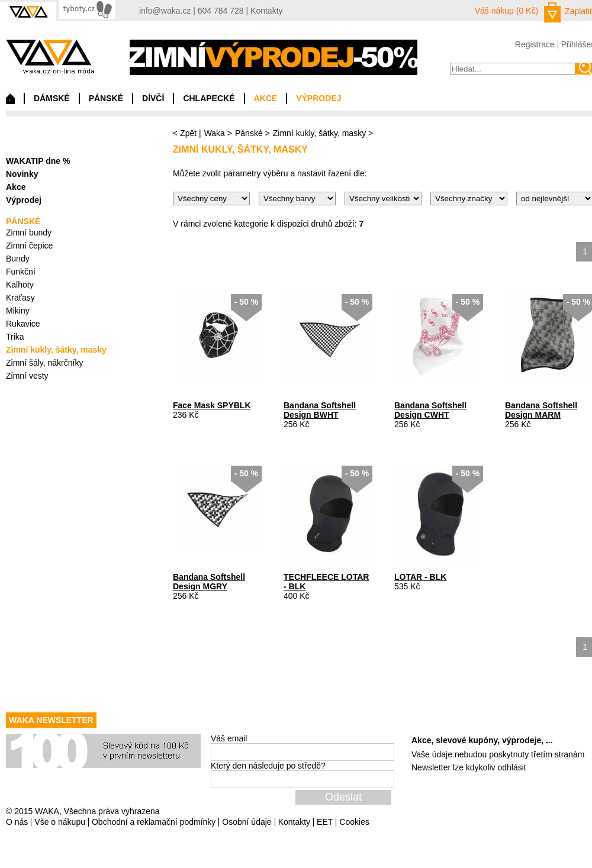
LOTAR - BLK (420, 577)
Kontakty (266, 11)
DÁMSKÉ (52, 98)
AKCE (266, 98)
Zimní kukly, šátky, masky (319, 133)
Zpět (188, 133)
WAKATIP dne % (38, 161)
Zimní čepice (29, 246)
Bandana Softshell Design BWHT (320, 410)
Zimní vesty (27, 376)
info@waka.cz (165, 11)
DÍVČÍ (153, 98)
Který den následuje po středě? (268, 766)
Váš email (229, 738)
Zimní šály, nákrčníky (44, 363)
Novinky (22, 174)
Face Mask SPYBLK (212, 405)
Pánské (249, 133)
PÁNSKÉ (106, 98)
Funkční (21, 272)
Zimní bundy (29, 233)
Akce (16, 187)
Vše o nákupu (60, 822)
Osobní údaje (247, 822)
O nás (17, 822)
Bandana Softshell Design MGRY (209, 582)
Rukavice (23, 324)
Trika (15, 337)
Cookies (354, 822)
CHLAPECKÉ (209, 98)
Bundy (18, 259)
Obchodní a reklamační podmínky (154, 822)
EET (325, 822)
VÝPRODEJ (318, 98)
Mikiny (18, 311)
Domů (10, 102)
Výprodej (24, 200)
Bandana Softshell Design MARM (541, 410)
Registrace (535, 44)
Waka (215, 133)
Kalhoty (20, 285)
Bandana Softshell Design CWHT (430, 410)
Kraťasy (20, 298)
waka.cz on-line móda (50, 57)
